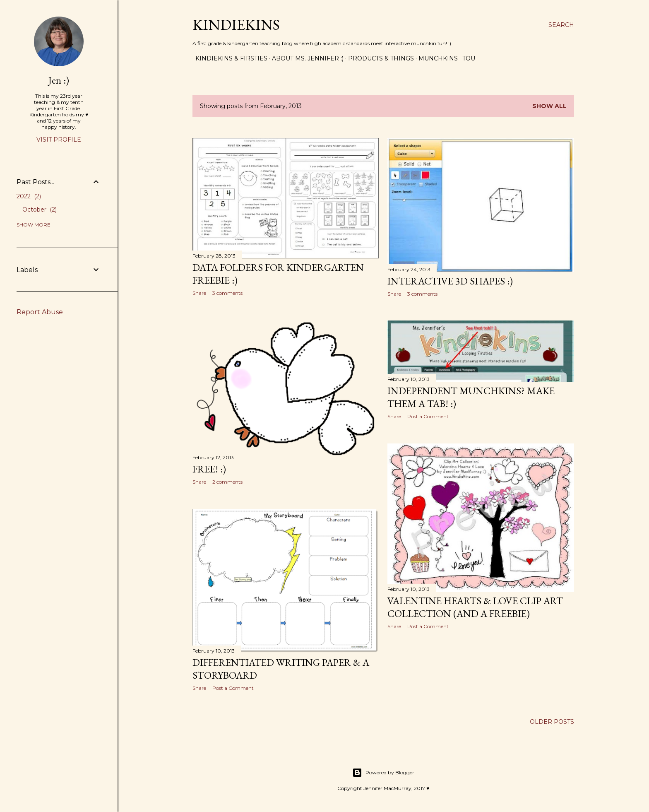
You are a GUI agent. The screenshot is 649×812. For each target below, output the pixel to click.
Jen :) (59, 80)
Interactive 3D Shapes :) (450, 281)
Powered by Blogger (383, 773)
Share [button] (199, 293)
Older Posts (552, 722)
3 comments (227, 293)
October (40, 210)
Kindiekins (236, 25)
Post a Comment (428, 416)
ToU (466, 58)
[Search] (561, 25)
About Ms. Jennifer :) (305, 58)
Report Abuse (40, 312)
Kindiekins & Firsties (228, 58)
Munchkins (435, 58)
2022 (29, 196)
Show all (549, 106)
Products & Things (378, 58)
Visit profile (59, 140)
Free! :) (209, 469)
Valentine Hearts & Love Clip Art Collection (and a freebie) (475, 607)
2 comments (227, 482)
